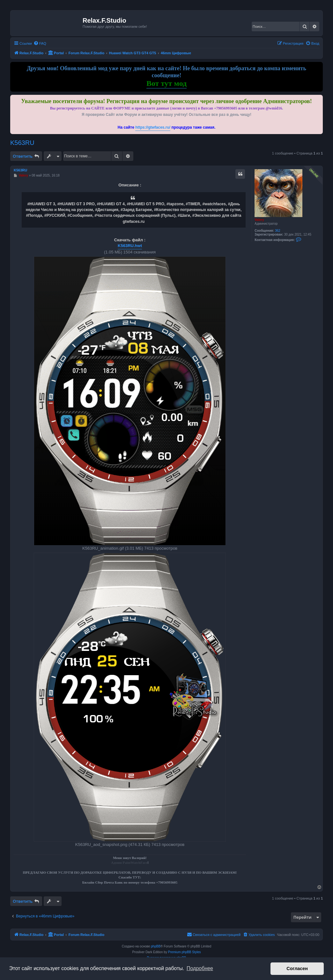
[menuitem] (40, 43)
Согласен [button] (297, 969)
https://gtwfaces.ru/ (153, 127)
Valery (259, 220)
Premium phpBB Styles (185, 952)
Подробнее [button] (200, 968)
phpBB (156, 946)
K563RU (22, 143)
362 (278, 231)
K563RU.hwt (130, 246)
